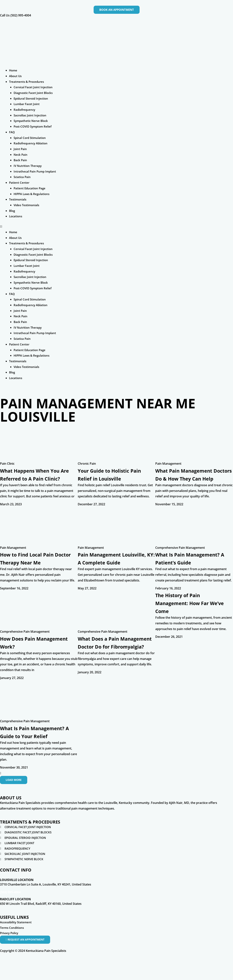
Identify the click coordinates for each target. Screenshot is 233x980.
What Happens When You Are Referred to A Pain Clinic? (36, 478)
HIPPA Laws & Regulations (33, 194)
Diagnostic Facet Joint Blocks (34, 93)
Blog (12, 211)
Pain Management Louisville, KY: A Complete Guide (114, 570)
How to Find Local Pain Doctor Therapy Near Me (35, 566)
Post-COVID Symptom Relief (34, 126)
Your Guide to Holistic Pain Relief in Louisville (116, 474)
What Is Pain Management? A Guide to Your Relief (39, 750)
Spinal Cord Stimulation (30, 138)
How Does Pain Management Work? (29, 658)
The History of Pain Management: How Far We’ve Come (187, 619)
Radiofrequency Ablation (31, 143)
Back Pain (21, 160)
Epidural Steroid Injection (32, 98)
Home (13, 70)
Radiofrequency (25, 110)
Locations (16, 216)
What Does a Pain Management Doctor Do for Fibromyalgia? (112, 662)
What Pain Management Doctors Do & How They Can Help (189, 478)
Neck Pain (21, 155)
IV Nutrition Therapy (28, 166)
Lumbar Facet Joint (27, 104)
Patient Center (19, 183)
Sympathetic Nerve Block (32, 121)
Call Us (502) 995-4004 (16, 15)
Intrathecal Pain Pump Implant (36, 171)
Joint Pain (20, 149)
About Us (16, 76)
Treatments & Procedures (28, 82)
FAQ (12, 132)
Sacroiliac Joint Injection (31, 115)
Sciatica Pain (23, 177)
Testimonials (18, 199)
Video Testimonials (27, 205)
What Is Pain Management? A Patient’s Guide (194, 566)
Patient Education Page (30, 188)
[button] (116, 227)
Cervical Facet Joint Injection (34, 87)
